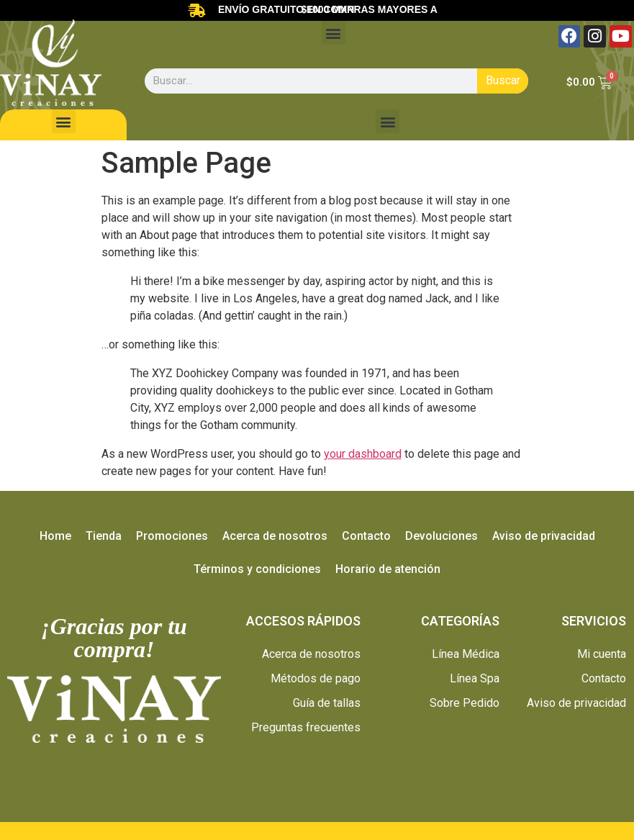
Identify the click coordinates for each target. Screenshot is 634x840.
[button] (334, 33)
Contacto (366, 536)
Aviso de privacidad (544, 536)
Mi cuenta (602, 654)
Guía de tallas (327, 703)
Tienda (104, 536)
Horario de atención (388, 569)
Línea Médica (466, 654)
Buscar (503, 80)
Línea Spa (475, 678)
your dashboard (363, 454)
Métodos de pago (316, 678)
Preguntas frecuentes (306, 727)
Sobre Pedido (465, 703)
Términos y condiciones (257, 569)
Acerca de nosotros (275, 536)
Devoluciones (441, 536)
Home (55, 536)
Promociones (172, 536)
